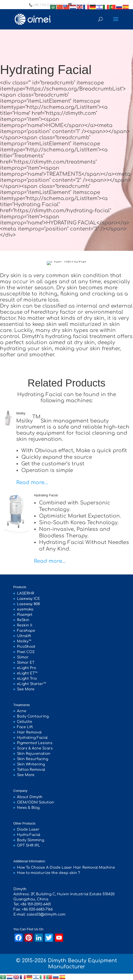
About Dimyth (30, 797)
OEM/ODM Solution (36, 802)
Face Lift (25, 727)
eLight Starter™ (32, 684)
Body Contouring (33, 716)
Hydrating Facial (46, 495)
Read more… (32, 483)
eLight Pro (26, 668)
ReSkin (23, 620)
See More (26, 689)
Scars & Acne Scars (35, 748)
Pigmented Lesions (35, 743)
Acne (22, 711)
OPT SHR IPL (29, 845)
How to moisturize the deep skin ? (49, 873)
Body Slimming (31, 840)
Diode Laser (28, 829)
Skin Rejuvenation (34, 754)
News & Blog (28, 808)
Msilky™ (24, 641)
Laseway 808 (28, 604)
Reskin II (25, 625)
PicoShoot (26, 647)
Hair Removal (29, 732)
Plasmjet (25, 615)
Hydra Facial (29, 835)
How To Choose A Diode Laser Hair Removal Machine (66, 868)
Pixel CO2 (26, 652)
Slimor (23, 657)
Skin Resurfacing (33, 759)
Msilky (21, 413)
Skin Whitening (31, 764)
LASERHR (26, 593)
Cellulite (25, 722)
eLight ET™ (27, 673)
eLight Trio (27, 679)
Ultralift (24, 636)
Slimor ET (26, 663)
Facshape (26, 631)
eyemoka (25, 609)
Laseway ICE (29, 599)
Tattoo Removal (31, 770)
